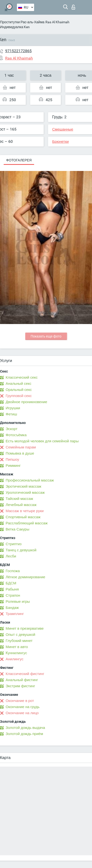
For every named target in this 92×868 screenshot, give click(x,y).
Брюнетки (60, 142)
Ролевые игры (18, 602)
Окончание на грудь (23, 707)
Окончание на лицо (22, 713)
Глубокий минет (19, 641)
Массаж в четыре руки (25, 511)
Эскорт (12, 429)
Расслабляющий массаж (27, 523)
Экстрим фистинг (20, 686)
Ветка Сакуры (17, 529)
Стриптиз (14, 544)
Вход (73, 7)
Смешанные (63, 129)
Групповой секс (19, 396)
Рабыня (12, 589)
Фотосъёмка (16, 435)
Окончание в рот (20, 701)
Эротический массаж (23, 486)
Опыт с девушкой (20, 635)
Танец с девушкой (21, 550)
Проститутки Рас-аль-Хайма (22, 22)
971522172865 (18, 51)
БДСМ (11, 583)
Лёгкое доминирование (25, 577)
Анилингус (14, 659)
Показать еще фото (46, 336)
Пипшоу (12, 459)
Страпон (13, 595)
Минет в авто (17, 647)
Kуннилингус (16, 653)
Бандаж (12, 608)
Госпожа (13, 571)
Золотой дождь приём (24, 734)
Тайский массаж (19, 499)
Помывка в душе (20, 453)
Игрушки (13, 408)
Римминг (13, 466)
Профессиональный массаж (30, 480)
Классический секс (22, 377)
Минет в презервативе (25, 628)
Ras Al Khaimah (57, 22)
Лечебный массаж (21, 505)
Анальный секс (19, 384)
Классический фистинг (25, 674)
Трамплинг (15, 614)
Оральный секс (19, 390)
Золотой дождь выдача (25, 728)
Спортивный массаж (23, 517)
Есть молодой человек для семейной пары (42, 441)
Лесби (11, 556)
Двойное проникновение (26, 402)
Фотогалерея (19, 160)
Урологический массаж (25, 493)
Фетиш (11, 414)
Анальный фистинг (22, 680)
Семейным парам (21, 447)
